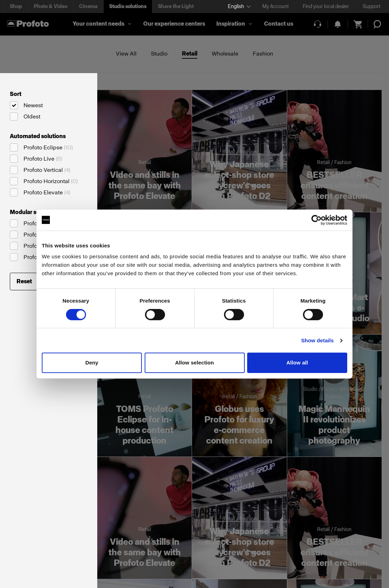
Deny (92, 363)
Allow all (297, 363)
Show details (318, 340)
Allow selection (195, 363)
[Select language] (239, 7)
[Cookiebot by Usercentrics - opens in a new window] (317, 220)
